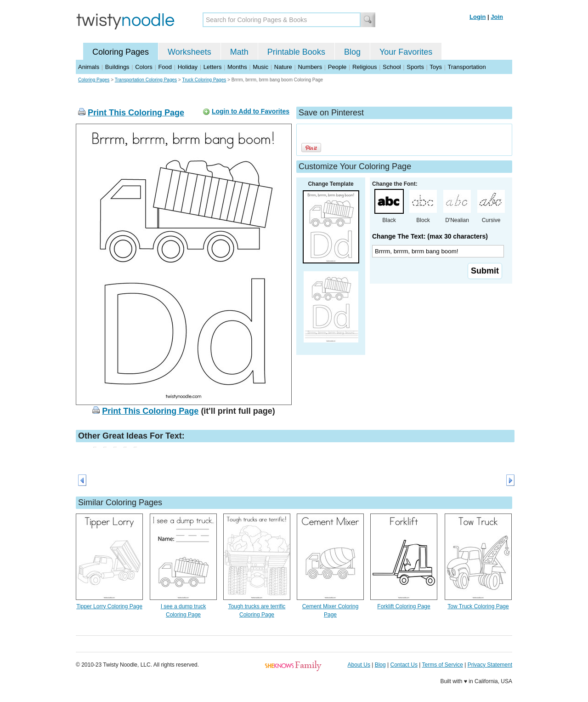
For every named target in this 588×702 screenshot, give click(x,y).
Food (165, 67)
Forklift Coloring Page (404, 606)
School (392, 67)
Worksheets (189, 52)
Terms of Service (442, 665)
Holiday (188, 67)
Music (260, 67)
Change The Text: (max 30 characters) (430, 236)
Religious (365, 67)
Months (237, 67)
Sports (415, 67)
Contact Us (404, 665)
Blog (352, 52)
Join (497, 17)
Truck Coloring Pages (204, 80)
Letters (213, 67)
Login (478, 17)
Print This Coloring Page (136, 113)
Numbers (310, 67)
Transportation (466, 67)
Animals (89, 67)
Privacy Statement (490, 665)
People (337, 67)
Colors (144, 67)
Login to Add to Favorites (251, 111)
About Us (359, 665)
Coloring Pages (121, 52)
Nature (283, 67)
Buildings (117, 67)
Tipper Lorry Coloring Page (109, 606)
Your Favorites (406, 52)
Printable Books (296, 52)
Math (239, 52)
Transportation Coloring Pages (146, 80)
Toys (436, 67)
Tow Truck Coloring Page (478, 606)
